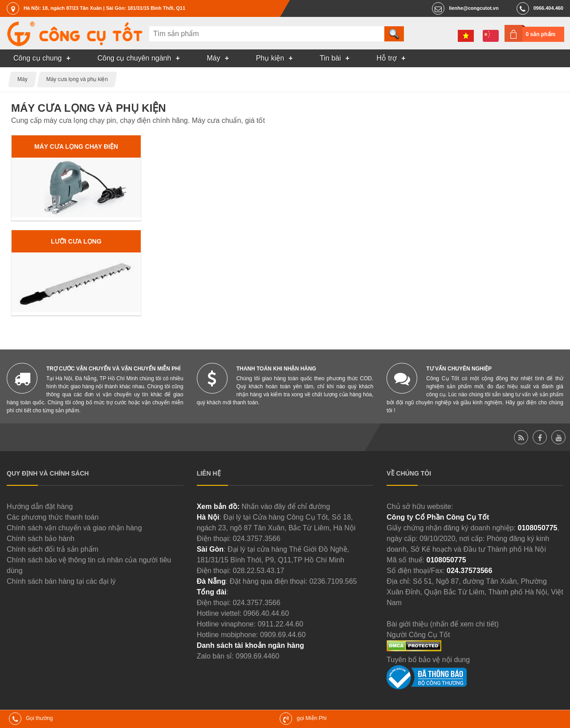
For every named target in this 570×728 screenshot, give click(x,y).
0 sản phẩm (541, 34)
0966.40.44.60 (266, 613)
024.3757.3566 (257, 539)
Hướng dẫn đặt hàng (40, 506)
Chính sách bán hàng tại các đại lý (61, 581)
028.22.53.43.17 (259, 571)
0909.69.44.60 (283, 635)
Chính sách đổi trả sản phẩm (53, 549)
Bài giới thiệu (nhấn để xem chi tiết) (442, 624)
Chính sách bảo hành (41, 539)
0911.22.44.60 (281, 624)
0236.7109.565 (333, 581)
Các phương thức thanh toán (53, 517)
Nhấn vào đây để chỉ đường (286, 506)
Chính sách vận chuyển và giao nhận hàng (74, 528)
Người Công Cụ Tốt (418, 635)
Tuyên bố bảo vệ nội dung (428, 660)
